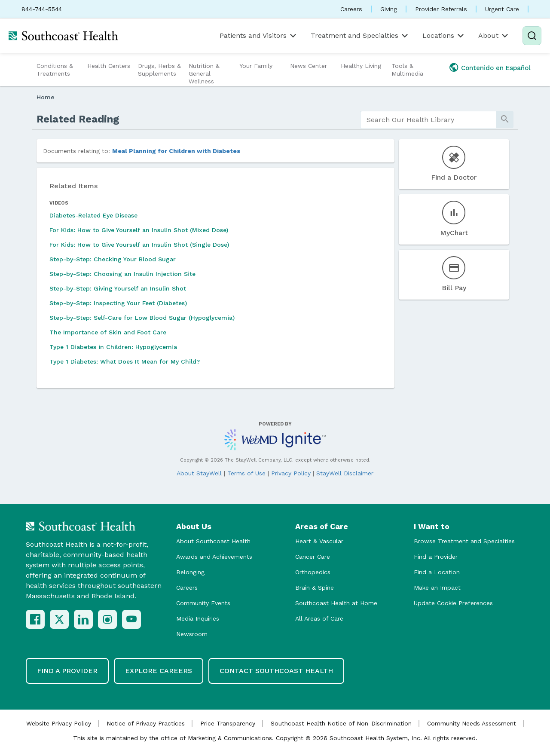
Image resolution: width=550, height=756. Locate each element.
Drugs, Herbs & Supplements (159, 70)
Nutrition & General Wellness (204, 73)
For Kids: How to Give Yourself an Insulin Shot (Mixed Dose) (139, 230)
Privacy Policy (291, 473)
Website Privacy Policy (59, 723)
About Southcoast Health (213, 541)
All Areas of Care (319, 618)
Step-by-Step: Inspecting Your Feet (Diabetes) (118, 303)
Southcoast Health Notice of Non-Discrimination (341, 723)
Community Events (203, 603)
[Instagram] (107, 619)
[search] (428, 120)
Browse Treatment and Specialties (464, 541)
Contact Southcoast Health (276, 671)
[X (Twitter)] (59, 619)
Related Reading (78, 119)
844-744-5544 (42, 9)
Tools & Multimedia (407, 70)
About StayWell (199, 473)
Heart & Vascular (319, 541)
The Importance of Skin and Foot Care (108, 332)
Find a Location (437, 572)
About (494, 36)
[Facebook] (35, 619)
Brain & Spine (315, 588)
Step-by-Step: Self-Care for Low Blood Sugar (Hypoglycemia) (142, 318)
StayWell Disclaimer (345, 473)
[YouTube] (131, 619)
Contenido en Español (496, 68)
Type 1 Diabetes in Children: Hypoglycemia (113, 347)
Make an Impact (437, 588)
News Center (309, 66)
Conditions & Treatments (55, 70)
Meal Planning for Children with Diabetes (176, 151)
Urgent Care (502, 9)
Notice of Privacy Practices (146, 723)
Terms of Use (246, 473)
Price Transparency (228, 723)
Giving (389, 9)
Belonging (190, 572)
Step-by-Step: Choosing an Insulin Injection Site (122, 274)
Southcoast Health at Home (336, 603)
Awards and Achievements (214, 557)
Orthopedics (313, 572)
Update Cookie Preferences (453, 603)
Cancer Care (313, 557)
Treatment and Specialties (360, 36)
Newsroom (192, 634)
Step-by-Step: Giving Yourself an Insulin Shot (118, 288)
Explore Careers (159, 671)
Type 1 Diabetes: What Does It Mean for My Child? (125, 361)
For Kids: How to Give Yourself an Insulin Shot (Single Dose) (139, 245)
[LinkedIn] (83, 619)
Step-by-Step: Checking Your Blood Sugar (113, 259)
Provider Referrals (441, 9)
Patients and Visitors (259, 36)
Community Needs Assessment (472, 723)
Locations (444, 36)
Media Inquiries (198, 618)
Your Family (256, 66)
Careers (351, 9)
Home (46, 97)
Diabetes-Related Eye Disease (93, 215)
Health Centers (109, 66)
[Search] (532, 36)
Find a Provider (436, 557)
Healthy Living (361, 66)
